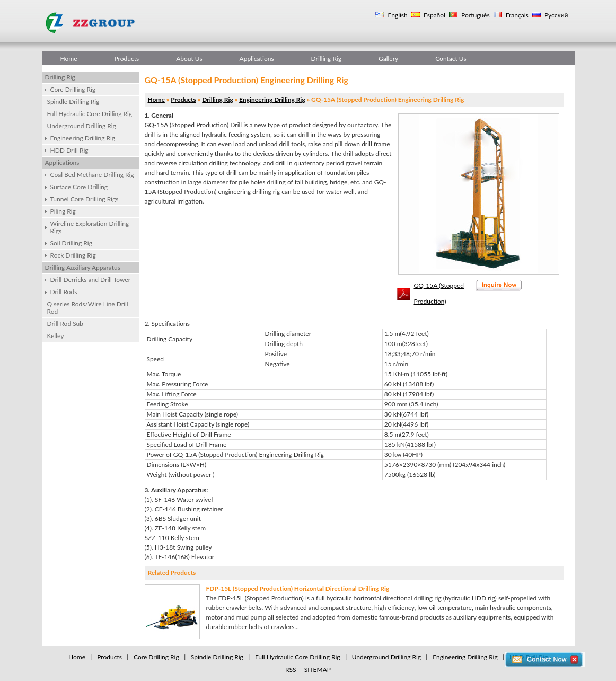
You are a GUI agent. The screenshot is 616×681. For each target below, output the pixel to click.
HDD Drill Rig (69, 150)
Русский (556, 15)
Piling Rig (63, 211)
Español (434, 15)
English (397, 15)
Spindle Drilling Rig (73, 101)
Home (69, 59)
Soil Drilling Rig (71, 243)
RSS (291, 670)
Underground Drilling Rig (82, 126)
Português (475, 15)
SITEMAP (318, 670)
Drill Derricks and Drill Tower (91, 280)
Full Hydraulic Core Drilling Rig (90, 114)
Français (516, 15)
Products (127, 59)
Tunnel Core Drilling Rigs (85, 199)
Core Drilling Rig (73, 89)
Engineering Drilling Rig (83, 138)
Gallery (388, 59)
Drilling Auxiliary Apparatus (83, 267)
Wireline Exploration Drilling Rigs (90, 227)
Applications (257, 59)
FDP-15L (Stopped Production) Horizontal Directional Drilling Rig (298, 589)
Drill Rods (64, 292)
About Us (189, 59)
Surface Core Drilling (79, 187)
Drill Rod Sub (65, 324)
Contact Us (451, 59)
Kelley (56, 336)
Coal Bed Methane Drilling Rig (92, 175)
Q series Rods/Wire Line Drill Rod (88, 308)
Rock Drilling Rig (73, 255)
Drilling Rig (326, 59)
